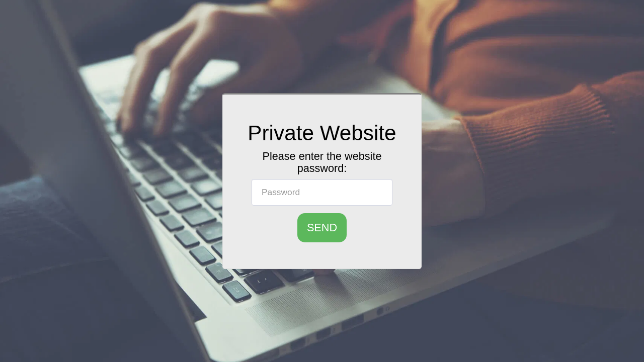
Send (322, 228)
